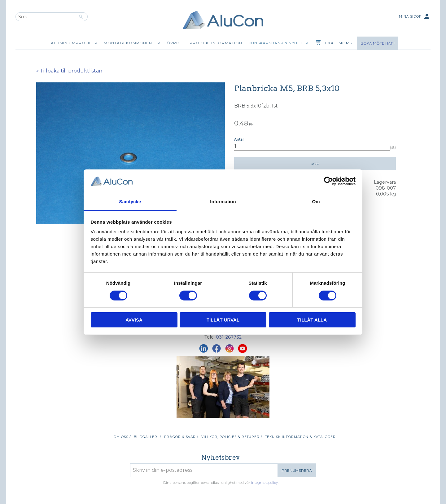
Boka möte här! (378, 43)
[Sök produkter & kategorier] (45, 17)
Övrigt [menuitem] (175, 43)
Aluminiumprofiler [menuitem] (74, 43)
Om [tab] (316, 202)
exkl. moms (339, 43)
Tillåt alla (312, 320)
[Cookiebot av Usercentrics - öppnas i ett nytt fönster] (328, 181)
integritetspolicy (265, 483)
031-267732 (229, 337)
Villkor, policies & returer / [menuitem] (232, 437)
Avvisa (134, 320)
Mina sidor (415, 17)
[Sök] (81, 17)
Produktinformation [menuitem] (216, 43)
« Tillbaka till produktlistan (69, 71)
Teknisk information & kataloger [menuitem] (300, 437)
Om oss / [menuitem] (122, 437)
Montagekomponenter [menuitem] (132, 43)
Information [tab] (223, 202)
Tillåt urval (223, 320)
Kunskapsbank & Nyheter (278, 43)
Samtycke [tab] (130, 202)
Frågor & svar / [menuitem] (181, 437)
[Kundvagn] (317, 43)
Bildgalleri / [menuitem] (147, 437)
